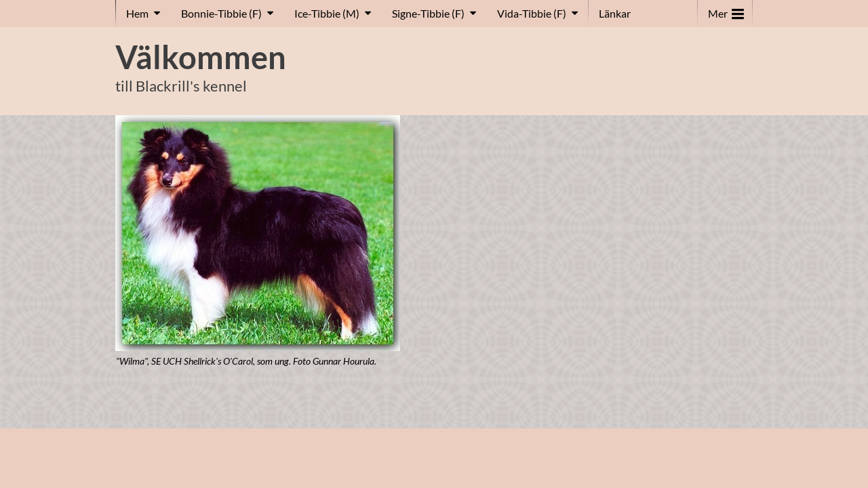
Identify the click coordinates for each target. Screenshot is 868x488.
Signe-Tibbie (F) (428, 13)
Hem (137, 13)
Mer (726, 11)
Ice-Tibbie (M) (327, 13)
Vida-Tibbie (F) (532, 13)
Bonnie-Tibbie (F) (221, 13)
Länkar (615, 13)
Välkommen (201, 57)
